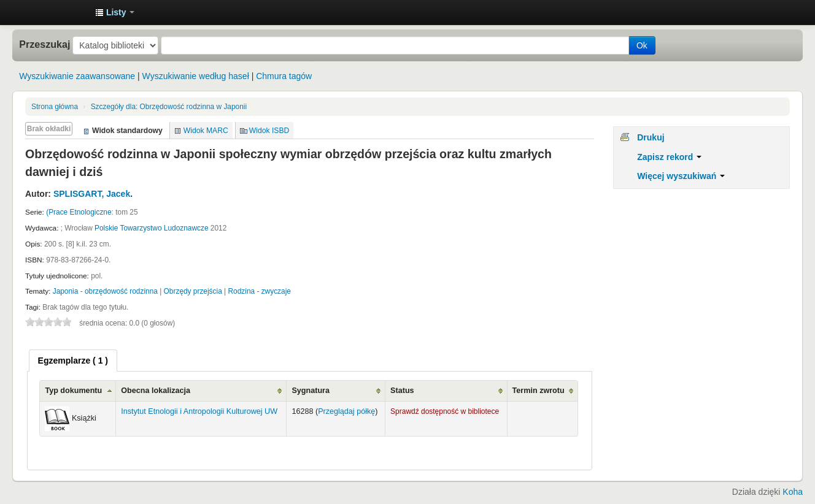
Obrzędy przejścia (193, 291)
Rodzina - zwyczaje (259, 291)
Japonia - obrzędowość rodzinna (105, 291)
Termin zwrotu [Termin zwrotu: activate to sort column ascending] (539, 391)
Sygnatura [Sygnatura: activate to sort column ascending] (311, 391)
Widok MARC (206, 131)
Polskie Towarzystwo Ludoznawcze (152, 228)
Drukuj (651, 137)
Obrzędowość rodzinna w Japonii (169, 107)
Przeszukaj (44, 44)
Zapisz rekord (669, 157)
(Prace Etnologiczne (79, 212)
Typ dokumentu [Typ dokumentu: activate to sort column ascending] (73, 391)
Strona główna (55, 107)
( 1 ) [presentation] (73, 361)
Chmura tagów (284, 76)
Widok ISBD (269, 131)
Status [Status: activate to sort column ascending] (402, 391)
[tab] (73, 361)
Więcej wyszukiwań (681, 176)
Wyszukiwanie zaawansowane (77, 76)
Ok (642, 45)
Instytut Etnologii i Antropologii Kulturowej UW (55, 12)
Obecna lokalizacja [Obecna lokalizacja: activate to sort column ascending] (156, 391)
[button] (115, 12)
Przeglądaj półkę (346, 411)
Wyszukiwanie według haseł (196, 76)
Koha (793, 492)
